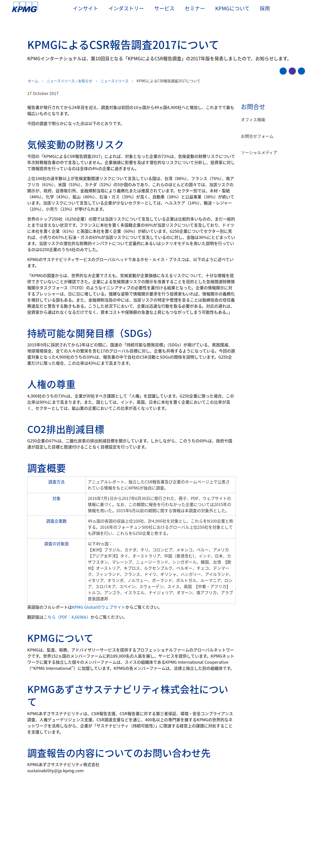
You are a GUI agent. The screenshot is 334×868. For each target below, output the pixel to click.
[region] (167, 843)
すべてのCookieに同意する (274, 843)
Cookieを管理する (230, 843)
